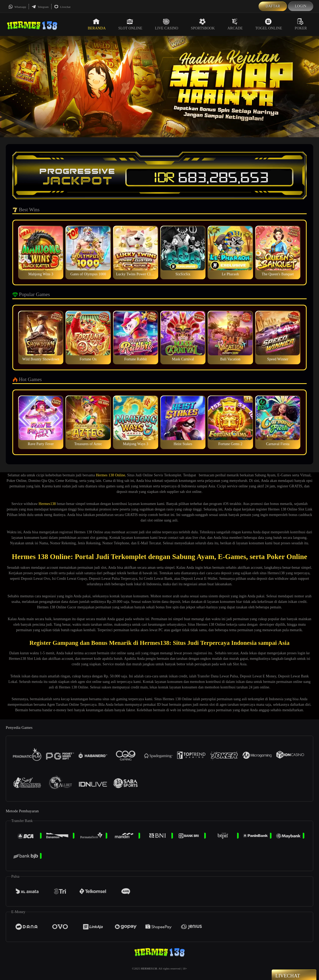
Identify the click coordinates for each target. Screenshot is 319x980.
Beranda (97, 24)
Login (301, 6)
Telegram (40, 7)
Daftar (273, 6)
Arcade (235, 24)
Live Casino (167, 24)
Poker (301, 24)
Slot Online (130, 24)
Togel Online (269, 24)
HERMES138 (149, 968)
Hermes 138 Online (110, 475)
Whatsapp (17, 7)
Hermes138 (47, 504)
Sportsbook (203, 24)
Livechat (62, 7)
